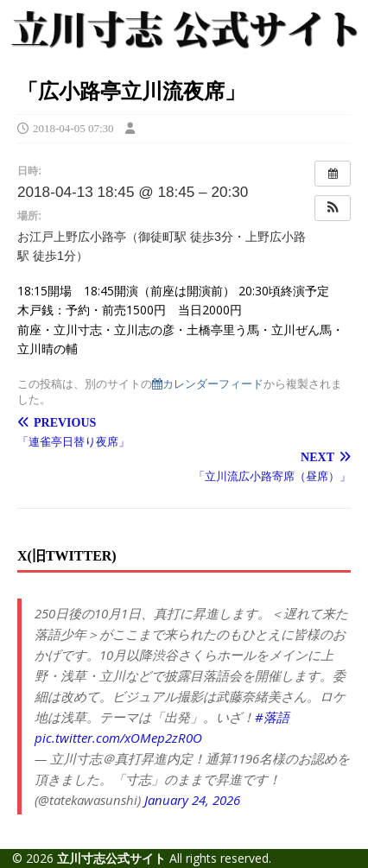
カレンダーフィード (208, 384)
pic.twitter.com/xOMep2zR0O (118, 738)
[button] (333, 208)
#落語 (272, 717)
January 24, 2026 (192, 800)
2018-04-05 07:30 (73, 128)
